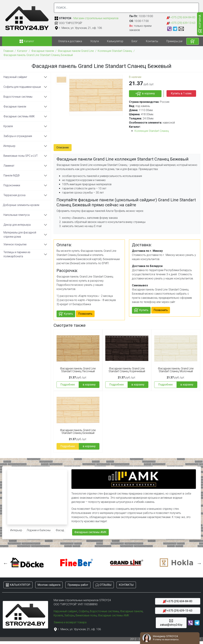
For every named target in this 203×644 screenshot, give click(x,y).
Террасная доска (14, 195)
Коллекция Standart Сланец (115, 51)
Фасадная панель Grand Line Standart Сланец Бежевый (38, 55)
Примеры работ (176, 41)
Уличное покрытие (15, 244)
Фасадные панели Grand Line (76, 51)
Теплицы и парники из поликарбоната (17, 254)
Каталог (22, 51)
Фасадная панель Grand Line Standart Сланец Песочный (78, 370)
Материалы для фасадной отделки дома (20, 235)
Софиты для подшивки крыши (22, 87)
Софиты (84, 611)
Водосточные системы (18, 97)
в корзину (89, 385)
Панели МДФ (12, 175)
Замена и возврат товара (70, 622)
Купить (66, 314)
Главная (8, 51)
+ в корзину (145, 94)
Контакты (152, 41)
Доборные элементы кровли (21, 205)
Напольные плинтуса (17, 215)
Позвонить (85, 314)
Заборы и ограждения (18, 136)
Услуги (94, 41)
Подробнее (68, 385)
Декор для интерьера (17, 225)
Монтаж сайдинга (49, 585)
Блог (135, 41)
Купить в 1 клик (181, 93)
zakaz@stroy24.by (171, 623)
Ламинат (9, 166)
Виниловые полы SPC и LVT (21, 156)
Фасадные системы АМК (19, 116)
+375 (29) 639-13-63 (181, 23)
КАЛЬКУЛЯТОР (18, 585)
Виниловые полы (86, 615)
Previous (5, 562)
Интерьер (9, 146)
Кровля (8, 126)
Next (198, 562)
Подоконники (12, 185)
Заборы (69, 615)
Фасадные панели (43, 51)
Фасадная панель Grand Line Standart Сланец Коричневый (127, 370)
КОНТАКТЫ (126, 585)
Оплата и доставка (70, 41)
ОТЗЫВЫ (103, 585)
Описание (63, 147)
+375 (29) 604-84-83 (181, 18)
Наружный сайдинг (15, 77)
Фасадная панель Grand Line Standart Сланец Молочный (176, 370)
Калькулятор (115, 41)
